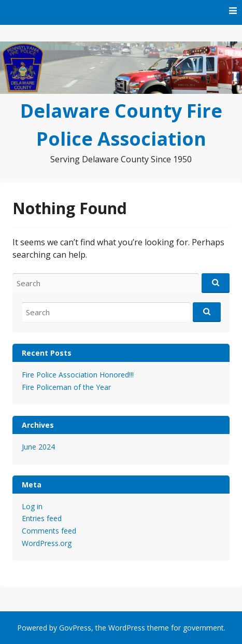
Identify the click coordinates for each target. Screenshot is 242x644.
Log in (32, 506)
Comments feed (49, 531)
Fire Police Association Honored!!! (78, 375)
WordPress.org (47, 543)
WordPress (127, 628)
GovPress (75, 628)
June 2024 (38, 447)
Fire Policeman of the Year (66, 387)
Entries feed (42, 518)
